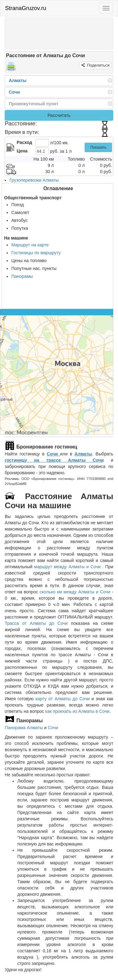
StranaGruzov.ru (26, 8)
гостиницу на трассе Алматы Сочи (54, 460)
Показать (98, 147)
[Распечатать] (11, 69)
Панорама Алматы (24, 728)
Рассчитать (59, 115)
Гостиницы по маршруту (36, 253)
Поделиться (98, 65)
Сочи (53, 454)
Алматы (83, 454)
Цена (22, 151)
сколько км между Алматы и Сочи (75, 592)
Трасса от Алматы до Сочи (36, 623)
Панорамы (22, 276)
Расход (24, 142)
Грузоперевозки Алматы (34, 180)
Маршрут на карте (30, 245)
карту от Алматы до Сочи (63, 699)
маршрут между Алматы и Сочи (68, 567)
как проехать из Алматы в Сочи (77, 711)
